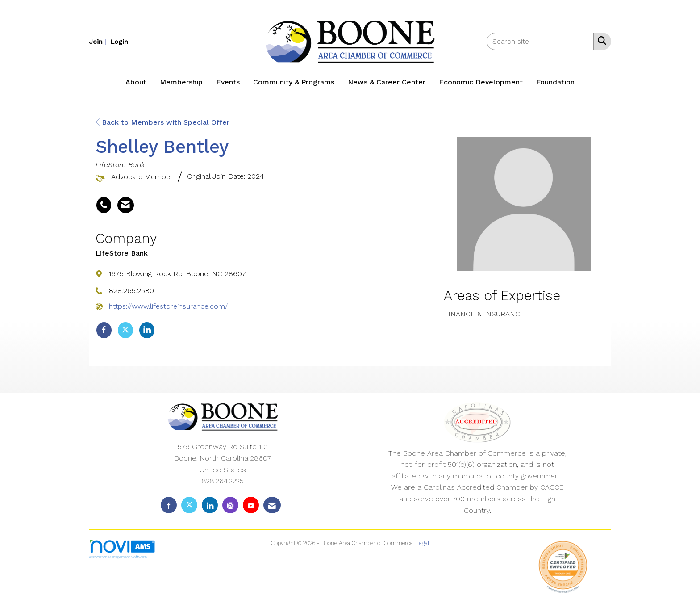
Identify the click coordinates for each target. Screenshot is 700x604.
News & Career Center (387, 82)
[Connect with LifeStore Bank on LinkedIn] (147, 330)
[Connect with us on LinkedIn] (210, 505)
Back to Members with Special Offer (162, 122)
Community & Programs (294, 82)
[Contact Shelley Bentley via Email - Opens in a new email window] (126, 205)
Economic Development (481, 82)
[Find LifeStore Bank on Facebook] (104, 330)
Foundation (555, 82)
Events (228, 82)
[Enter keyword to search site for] (540, 41)
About (136, 82)
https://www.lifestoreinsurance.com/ (168, 306)
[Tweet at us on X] (189, 505)
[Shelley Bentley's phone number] (104, 205)
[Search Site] (600, 41)
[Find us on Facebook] (169, 505)
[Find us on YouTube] (251, 505)
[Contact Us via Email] (272, 505)
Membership (181, 82)
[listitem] (99, 41)
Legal (422, 543)
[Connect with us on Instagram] (230, 505)
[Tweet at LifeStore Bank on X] (125, 330)
